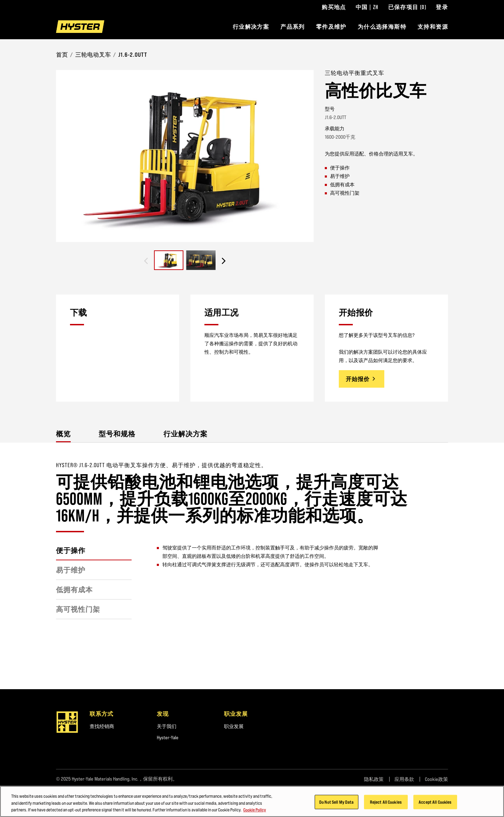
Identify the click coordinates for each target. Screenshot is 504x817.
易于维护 (71, 570)
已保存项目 (407, 7)
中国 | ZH (367, 7)
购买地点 (334, 7)
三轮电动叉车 (93, 55)
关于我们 (167, 726)
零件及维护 (331, 27)
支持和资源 (433, 27)
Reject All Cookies (386, 803)
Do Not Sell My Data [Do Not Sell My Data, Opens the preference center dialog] (336, 803)
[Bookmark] (444, 72)
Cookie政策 (436, 779)
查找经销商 (102, 726)
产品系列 (293, 27)
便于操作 (71, 551)
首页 (62, 55)
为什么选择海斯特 (382, 27)
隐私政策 (374, 779)
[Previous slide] (146, 261)
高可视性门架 (78, 609)
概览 (63, 434)
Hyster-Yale (168, 738)
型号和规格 (117, 434)
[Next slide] (224, 261)
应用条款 (404, 779)
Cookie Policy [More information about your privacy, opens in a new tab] (255, 811)
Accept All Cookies (435, 803)
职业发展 (234, 726)
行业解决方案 (251, 27)
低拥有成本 (74, 590)
